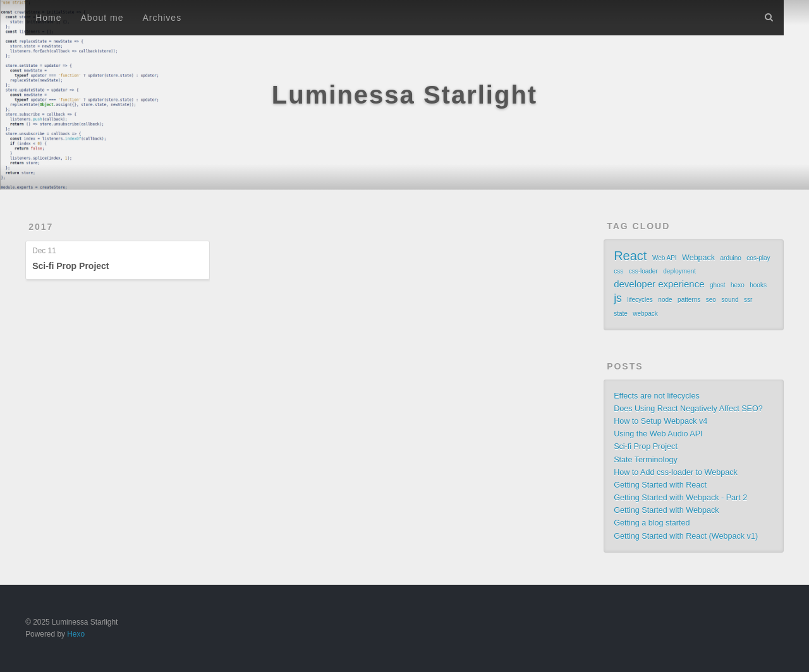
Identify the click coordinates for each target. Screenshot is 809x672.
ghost (717, 285)
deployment (679, 271)
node (665, 300)
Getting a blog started (652, 523)
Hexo (76, 634)
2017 (41, 227)
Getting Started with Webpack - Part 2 (680, 498)
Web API (665, 258)
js (618, 298)
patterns (689, 300)
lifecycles (640, 300)
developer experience (659, 284)
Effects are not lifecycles (657, 396)
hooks (758, 285)
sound (730, 300)
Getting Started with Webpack (666, 510)
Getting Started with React (660, 485)
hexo (738, 285)
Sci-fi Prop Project (70, 266)
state (621, 314)
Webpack (698, 258)
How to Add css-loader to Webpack (676, 472)
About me (102, 18)
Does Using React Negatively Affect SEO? (688, 409)
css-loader (643, 271)
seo (711, 300)
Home (48, 18)
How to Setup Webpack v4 (660, 421)
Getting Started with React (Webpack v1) (686, 536)
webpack (645, 314)
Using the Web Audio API (658, 434)
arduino (731, 258)
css (618, 271)
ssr (748, 300)
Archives (162, 18)
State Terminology (646, 460)
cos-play (758, 258)
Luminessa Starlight (404, 95)
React (630, 256)
